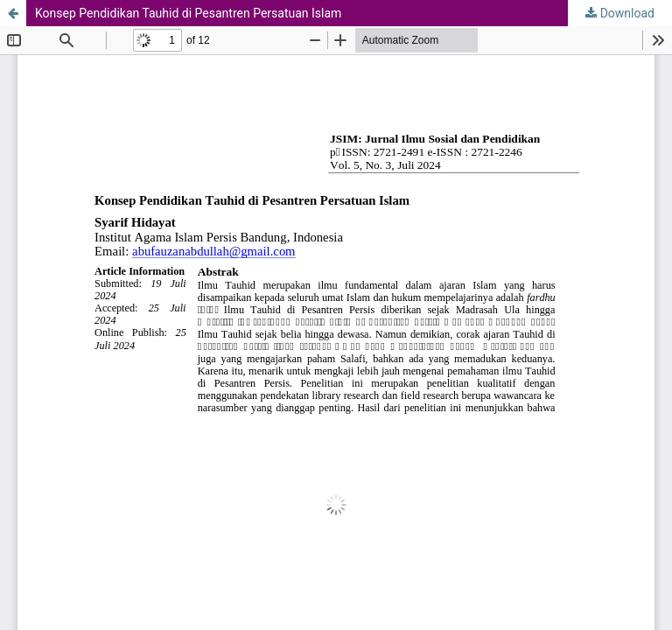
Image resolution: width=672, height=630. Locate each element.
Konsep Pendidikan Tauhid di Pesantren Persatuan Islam (188, 13)
